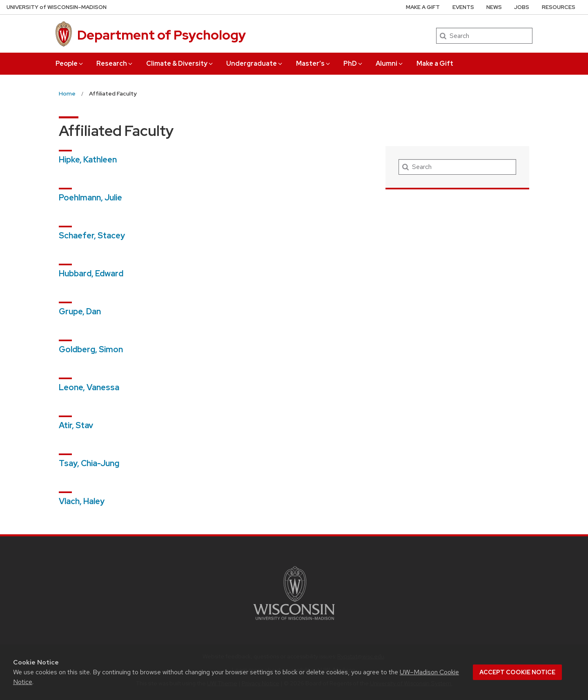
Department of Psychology (161, 35)
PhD (353, 63)
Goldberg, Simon (91, 349)
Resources (559, 7)
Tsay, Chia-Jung (89, 463)
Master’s (314, 63)
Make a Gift (435, 63)
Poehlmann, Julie (90, 198)
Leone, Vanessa (89, 387)
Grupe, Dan (80, 311)
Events (463, 7)
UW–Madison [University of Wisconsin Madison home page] (57, 7)
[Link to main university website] (294, 621)
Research (115, 63)
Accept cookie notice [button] (517, 672)
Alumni (390, 63)
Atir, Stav (76, 425)
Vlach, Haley (82, 501)
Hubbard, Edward (91, 273)
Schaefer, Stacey (92, 236)
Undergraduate (255, 63)
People (70, 63)
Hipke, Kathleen (88, 160)
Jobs (522, 7)
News (494, 7)
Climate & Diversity (180, 63)
